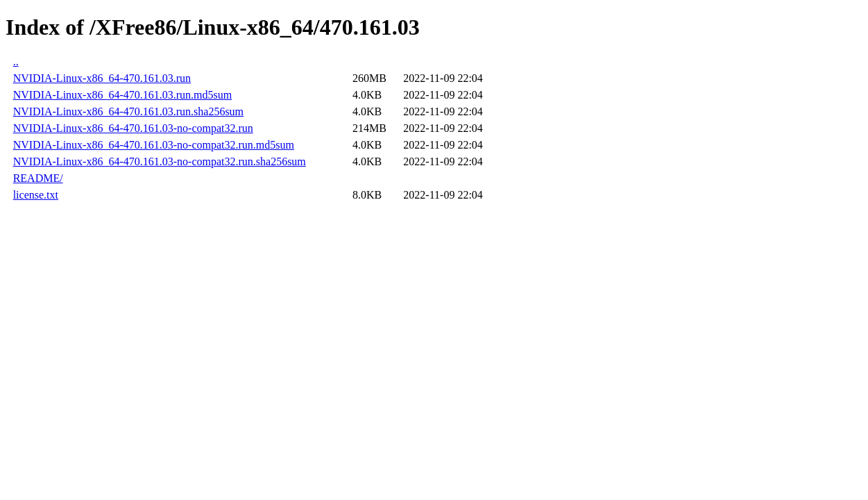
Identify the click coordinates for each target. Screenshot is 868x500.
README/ (38, 178)
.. (16, 61)
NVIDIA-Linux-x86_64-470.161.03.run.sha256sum (128, 111)
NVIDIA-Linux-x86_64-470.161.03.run (102, 78)
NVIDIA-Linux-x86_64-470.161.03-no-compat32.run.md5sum (154, 145)
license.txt (36, 195)
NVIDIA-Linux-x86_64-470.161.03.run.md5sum (123, 95)
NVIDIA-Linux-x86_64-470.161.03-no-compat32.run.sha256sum (160, 161)
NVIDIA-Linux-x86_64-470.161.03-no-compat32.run (133, 128)
